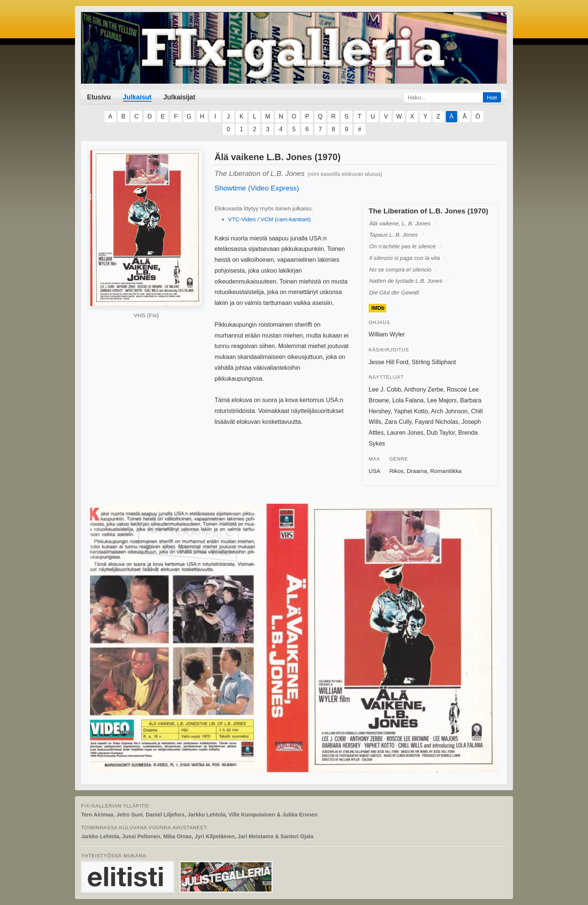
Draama (417, 471)
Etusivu (99, 97)
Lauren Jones (405, 433)
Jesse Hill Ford (388, 362)
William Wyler (387, 334)
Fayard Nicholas (436, 422)
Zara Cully (398, 422)
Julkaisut (137, 97)
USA (374, 471)
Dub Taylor (441, 433)
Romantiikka (446, 471)
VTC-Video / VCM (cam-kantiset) (269, 219)
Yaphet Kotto (411, 411)
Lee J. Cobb (385, 389)
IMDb (378, 308)
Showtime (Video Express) (257, 188)
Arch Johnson (449, 411)
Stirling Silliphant (434, 362)
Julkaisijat (179, 97)
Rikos (396, 471)
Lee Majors (442, 400)
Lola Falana (408, 400)
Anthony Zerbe (424, 389)
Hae (492, 97)
